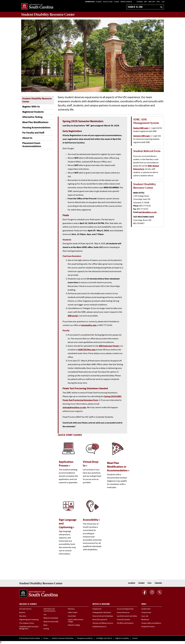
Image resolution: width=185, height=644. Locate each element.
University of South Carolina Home (37, 6)
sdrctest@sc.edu (89, 325)
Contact (141, 583)
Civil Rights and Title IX (104, 638)
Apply (158, 2)
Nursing (46, 629)
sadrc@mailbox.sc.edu (147, 212)
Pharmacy (71, 609)
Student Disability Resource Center (37, 100)
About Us (27, 138)
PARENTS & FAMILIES (126, 2)
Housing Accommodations (36, 128)
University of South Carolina (30, 638)
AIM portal (73, 316)
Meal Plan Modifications (35, 122)
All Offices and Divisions (125, 623)
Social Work (72, 616)
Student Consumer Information (63, 638)
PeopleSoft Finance (148, 627)
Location (132, 583)
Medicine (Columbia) (51, 618)
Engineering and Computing (29, 620)
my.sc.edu (145, 616)
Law (45, 615)
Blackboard (145, 620)
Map (145, 2)
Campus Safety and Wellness (151, 623)
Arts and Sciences (25, 609)
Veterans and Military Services (103, 623)
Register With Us (31, 107)
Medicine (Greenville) (51, 622)
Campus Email (146, 613)
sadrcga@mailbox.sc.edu (74, 408)
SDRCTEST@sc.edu (87, 350)
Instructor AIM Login (141, 136)
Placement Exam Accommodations (32, 145)
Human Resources (123, 613)
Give (163, 2)
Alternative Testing (32, 117)
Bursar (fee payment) (100, 620)
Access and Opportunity (125, 609)
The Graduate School (27, 623)
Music (46, 625)
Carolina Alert (146, 609)
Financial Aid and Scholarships (103, 616)
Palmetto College (74, 625)
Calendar (140, 2)
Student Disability (48, 15)
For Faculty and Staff (33, 133)
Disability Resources (99, 627)
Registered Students (33, 112)
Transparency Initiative (85, 638)
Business (22, 613)
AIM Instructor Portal (109, 346)
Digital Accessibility (122, 638)
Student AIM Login (141, 128)
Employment (97, 609)
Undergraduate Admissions (102, 613)
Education (23, 616)
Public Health (73, 613)
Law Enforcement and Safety (127, 616)
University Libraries (123, 620)
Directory (152, 2)
